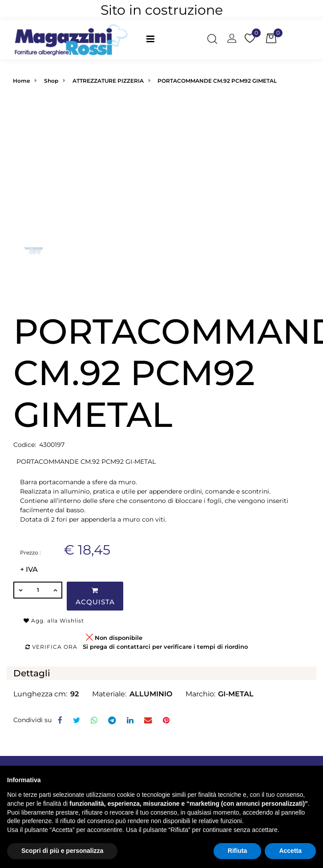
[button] (212, 40)
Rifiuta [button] (238, 851)
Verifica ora (51, 647)
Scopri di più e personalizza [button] (62, 851)
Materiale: (109, 694)
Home (21, 81)
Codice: (25, 445)
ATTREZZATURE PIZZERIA (108, 81)
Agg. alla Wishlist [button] (54, 621)
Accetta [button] (290, 851)
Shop (51, 81)
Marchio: (200, 694)
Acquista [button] (95, 597)
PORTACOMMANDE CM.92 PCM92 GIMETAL (217, 81)
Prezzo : (30, 553)
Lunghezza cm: (40, 694)
